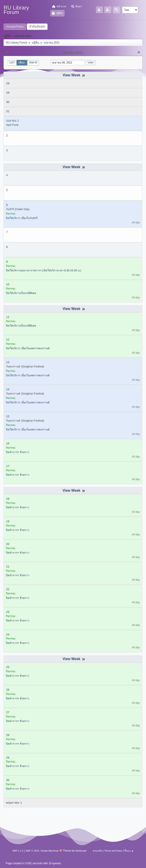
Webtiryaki (81, 851)
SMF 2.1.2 (18, 851)
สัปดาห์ (33, 63)
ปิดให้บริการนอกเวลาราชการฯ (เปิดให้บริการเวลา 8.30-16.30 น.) (44, 270)
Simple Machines (50, 851)
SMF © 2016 (32, 851)
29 (8, 93)
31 (8, 111)
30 (8, 102)
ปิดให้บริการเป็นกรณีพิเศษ (21, 293)
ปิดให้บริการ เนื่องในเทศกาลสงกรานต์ (28, 348)
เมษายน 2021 (73, 53)
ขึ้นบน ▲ (129, 851)
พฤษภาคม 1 (14, 803)
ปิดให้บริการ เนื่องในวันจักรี (22, 218)
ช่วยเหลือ (97, 851)
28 (8, 83)
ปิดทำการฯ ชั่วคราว (18, 452)
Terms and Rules (113, 851)
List (12, 63)
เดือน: (22, 63)
